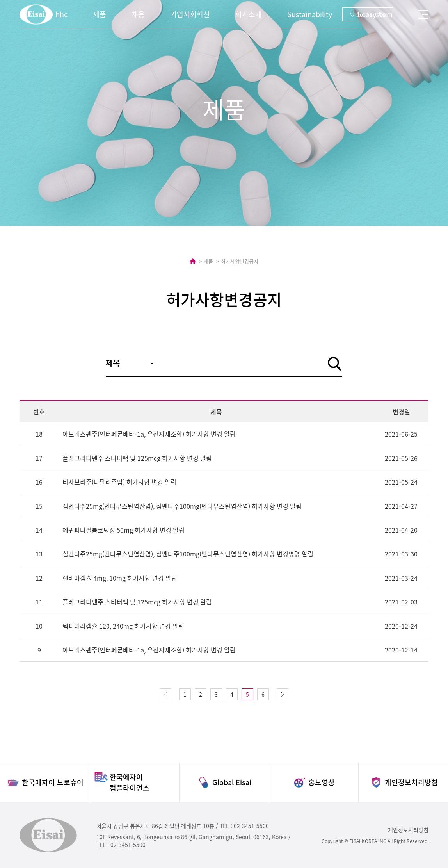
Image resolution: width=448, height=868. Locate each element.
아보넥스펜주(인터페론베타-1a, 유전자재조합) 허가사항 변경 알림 (149, 434)
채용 (138, 14)
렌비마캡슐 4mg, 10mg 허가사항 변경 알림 (120, 578)
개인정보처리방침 (408, 830)
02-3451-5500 (251, 826)
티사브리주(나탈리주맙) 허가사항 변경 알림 (119, 482)
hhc (61, 14)
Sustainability (310, 14)
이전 (165, 694)
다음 (283, 694)
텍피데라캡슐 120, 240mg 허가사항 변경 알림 (123, 626)
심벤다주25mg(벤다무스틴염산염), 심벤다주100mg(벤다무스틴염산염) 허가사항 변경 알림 (182, 506)
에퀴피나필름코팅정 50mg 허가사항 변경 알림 (124, 530)
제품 (100, 14)
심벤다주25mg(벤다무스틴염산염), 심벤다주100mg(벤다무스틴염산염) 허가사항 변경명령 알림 (188, 554)
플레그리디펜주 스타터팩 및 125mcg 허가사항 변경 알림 (137, 458)
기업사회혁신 (190, 14)
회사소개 (249, 14)
